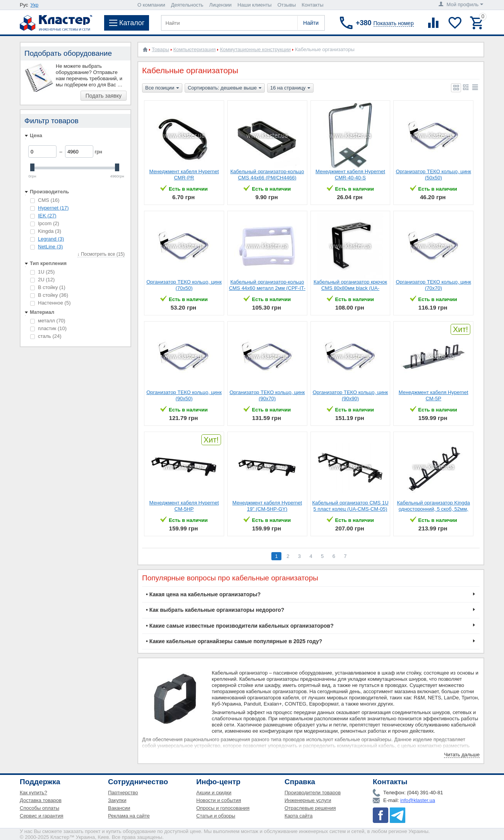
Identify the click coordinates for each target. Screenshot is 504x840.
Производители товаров (313, 793)
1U (42, 272)
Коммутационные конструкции (255, 49)
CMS (45, 200)
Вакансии (119, 808)
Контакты (312, 5)
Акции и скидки (214, 793)
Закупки (117, 800)
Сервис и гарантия (42, 816)
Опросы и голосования (223, 808)
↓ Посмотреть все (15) (101, 254)
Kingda (46, 231)
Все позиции (162, 88)
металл (48, 321)
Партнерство (123, 793)
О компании (151, 5)
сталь (46, 336)
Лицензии (220, 5)
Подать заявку (104, 96)
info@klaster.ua (418, 800)
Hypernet (53, 208)
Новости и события (219, 800)
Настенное (50, 303)
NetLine (50, 247)
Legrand (51, 239)
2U (42, 280)
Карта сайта (298, 816)
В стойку (48, 287)
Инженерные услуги (308, 800)
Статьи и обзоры (216, 816)
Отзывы (287, 5)
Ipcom (45, 223)
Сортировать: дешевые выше (225, 88)
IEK (47, 216)
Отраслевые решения (310, 808)
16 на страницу (290, 88)
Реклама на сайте (129, 816)
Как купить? (33, 793)
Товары (160, 49)
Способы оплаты (39, 808)
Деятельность (187, 5)
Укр (35, 5)
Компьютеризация (195, 49)
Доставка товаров (41, 800)
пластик (48, 328)
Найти (311, 23)
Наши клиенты (254, 5)
